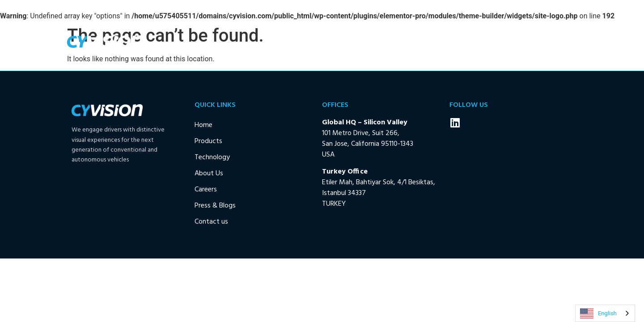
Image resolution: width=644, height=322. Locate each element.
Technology (391, 42)
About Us (441, 42)
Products (340, 42)
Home (300, 42)
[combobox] (605, 313)
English (598, 314)
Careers (206, 190)
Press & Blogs (495, 42)
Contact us (551, 42)
